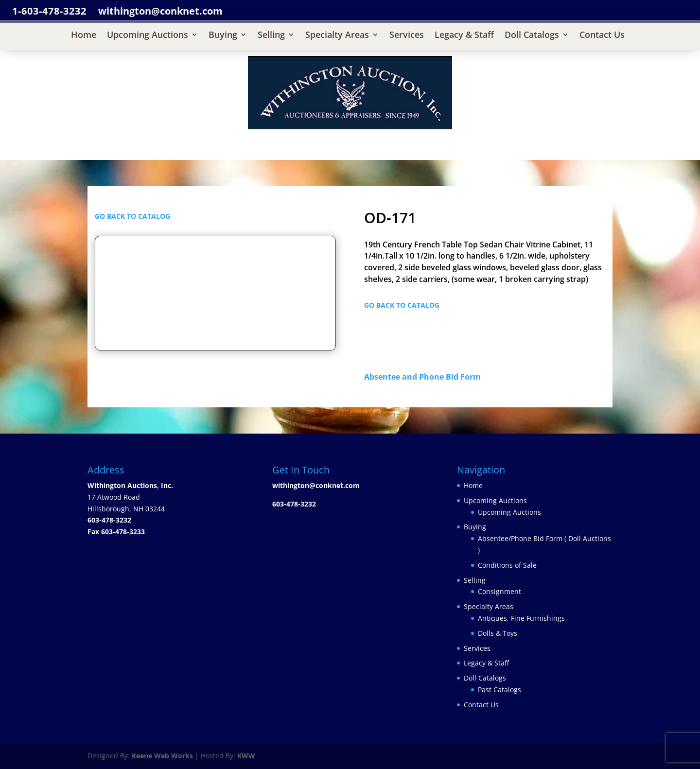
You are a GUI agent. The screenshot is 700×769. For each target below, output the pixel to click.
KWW (246, 756)
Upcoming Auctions (148, 36)
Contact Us (602, 36)
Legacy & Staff (464, 36)
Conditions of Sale (507, 565)
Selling (271, 36)
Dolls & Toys (498, 633)
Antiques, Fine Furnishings (521, 618)
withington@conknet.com (316, 485)
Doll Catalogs (532, 36)
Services (407, 36)
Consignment (499, 591)
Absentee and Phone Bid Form (425, 377)
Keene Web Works (162, 756)
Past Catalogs (499, 690)
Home (84, 36)
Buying (223, 36)
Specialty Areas (337, 36)
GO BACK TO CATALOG (132, 216)
